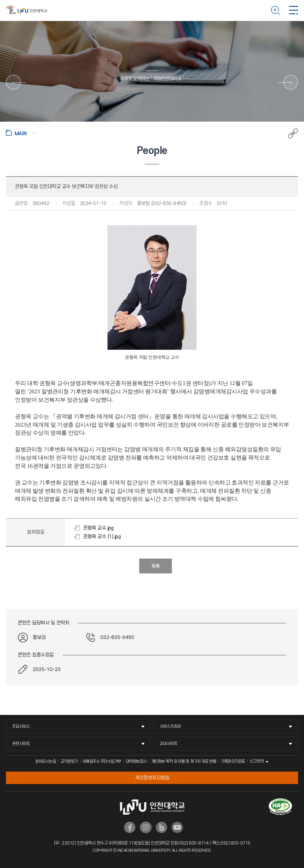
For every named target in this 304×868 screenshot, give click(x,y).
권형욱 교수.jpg (98, 528)
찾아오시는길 (46, 761)
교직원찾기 (69, 761)
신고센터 (257, 761)
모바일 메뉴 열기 (294, 10)
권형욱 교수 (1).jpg (102, 537)
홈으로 (21, 133)
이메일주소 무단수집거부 (102, 761)
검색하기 (276, 10)
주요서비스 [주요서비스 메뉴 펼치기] (21, 726)
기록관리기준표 (233, 761)
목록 (156, 566)
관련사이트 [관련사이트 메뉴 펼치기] (21, 744)
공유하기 (290, 133)
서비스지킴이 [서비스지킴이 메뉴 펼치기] (170, 726)
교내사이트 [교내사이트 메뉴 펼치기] (169, 744)
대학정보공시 (136, 761)
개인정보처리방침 (152, 778)
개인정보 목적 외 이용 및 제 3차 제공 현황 (184, 761)
